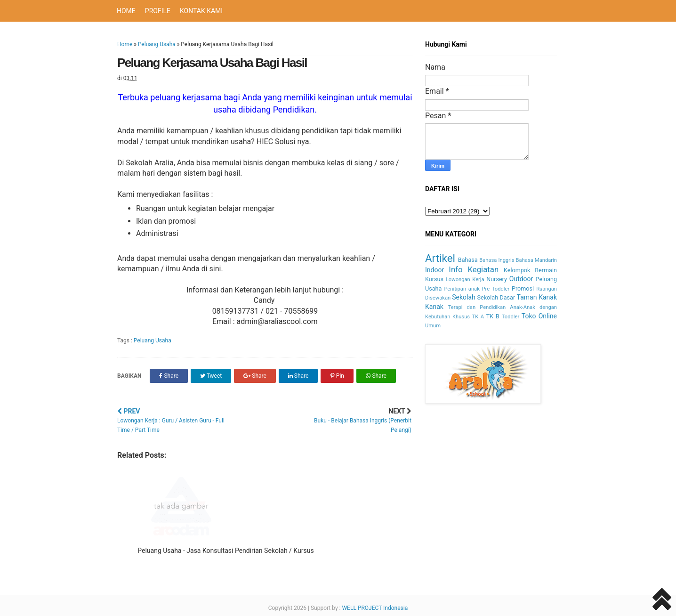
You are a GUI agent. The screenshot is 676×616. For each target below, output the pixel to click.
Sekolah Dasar (496, 297)
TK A (478, 317)
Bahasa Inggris (497, 260)
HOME (126, 11)
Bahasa (468, 260)
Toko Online (539, 316)
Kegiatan (483, 269)
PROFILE (158, 11)
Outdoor (521, 279)
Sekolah (464, 297)
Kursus (434, 279)
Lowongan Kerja (465, 280)
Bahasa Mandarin (536, 260)
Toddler (511, 317)
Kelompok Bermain (530, 270)
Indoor (435, 270)
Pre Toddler (496, 289)
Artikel (440, 258)
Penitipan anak (462, 289)
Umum (433, 326)
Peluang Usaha (157, 44)
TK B (493, 316)
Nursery (497, 279)
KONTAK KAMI (201, 11)
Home (125, 44)
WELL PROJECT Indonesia (375, 608)
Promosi (523, 288)
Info (455, 269)
